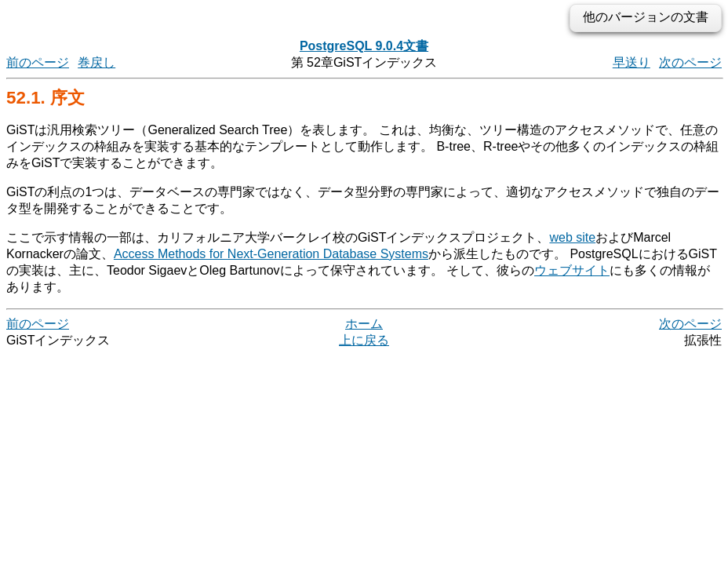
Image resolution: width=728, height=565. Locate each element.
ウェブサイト (572, 270)
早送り (632, 62)
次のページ (690, 62)
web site (572, 237)
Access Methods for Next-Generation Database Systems (271, 254)
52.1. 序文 (45, 98)
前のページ (38, 62)
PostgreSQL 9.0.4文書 (364, 46)
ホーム (364, 324)
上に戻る (364, 340)
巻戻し (96, 62)
